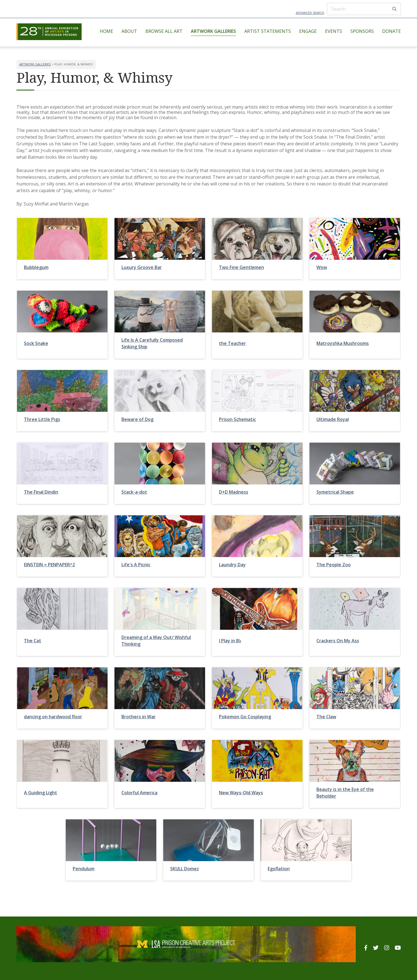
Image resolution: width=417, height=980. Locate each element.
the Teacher (232, 343)
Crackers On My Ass (338, 641)
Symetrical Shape (335, 492)
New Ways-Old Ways (241, 793)
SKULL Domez (185, 869)
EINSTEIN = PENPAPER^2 (49, 565)
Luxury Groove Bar (142, 267)
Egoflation (279, 869)
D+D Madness (234, 492)
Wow (322, 267)
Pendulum (84, 869)
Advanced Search (310, 13)
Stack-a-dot (134, 492)
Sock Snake (36, 343)
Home (106, 31)
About (129, 31)
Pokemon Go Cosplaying (245, 717)
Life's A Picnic (136, 565)
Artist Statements (268, 31)
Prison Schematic (237, 419)
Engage (308, 31)
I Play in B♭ (230, 641)
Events (334, 31)
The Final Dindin (41, 492)
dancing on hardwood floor (53, 717)
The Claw (326, 717)
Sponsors (362, 31)
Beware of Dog (137, 419)
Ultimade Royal (333, 419)
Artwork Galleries (213, 31)
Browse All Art (164, 31)
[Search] (364, 9)
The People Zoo (334, 565)
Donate (392, 31)
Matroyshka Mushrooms (343, 343)
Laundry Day (232, 565)
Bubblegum (36, 267)
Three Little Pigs (42, 419)
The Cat (33, 641)
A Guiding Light (41, 793)
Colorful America (139, 793)
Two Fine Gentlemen (242, 267)
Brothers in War (139, 717)
